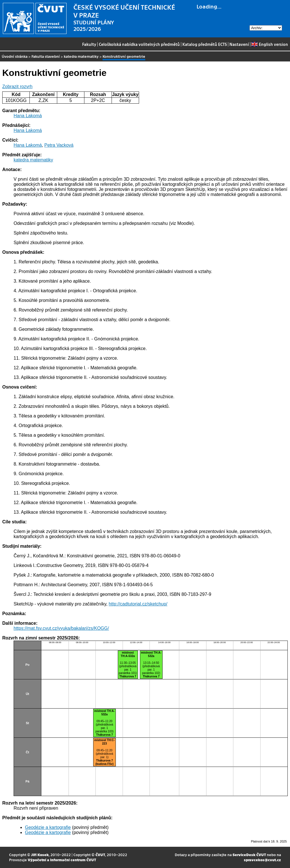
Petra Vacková (59, 145)
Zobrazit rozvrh (17, 87)
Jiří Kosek (40, 855)
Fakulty (89, 44)
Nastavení (239, 44)
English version (270, 44)
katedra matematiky (81, 56)
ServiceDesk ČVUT (249, 855)
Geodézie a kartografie (48, 827)
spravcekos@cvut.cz (262, 860)
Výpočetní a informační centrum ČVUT (62, 860)
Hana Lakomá (28, 116)
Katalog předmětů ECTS (205, 44)
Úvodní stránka (15, 56)
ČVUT (100, 855)
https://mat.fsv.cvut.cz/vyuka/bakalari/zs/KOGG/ (61, 628)
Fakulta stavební (46, 56)
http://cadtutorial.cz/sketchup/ (138, 604)
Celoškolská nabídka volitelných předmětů (139, 44)
